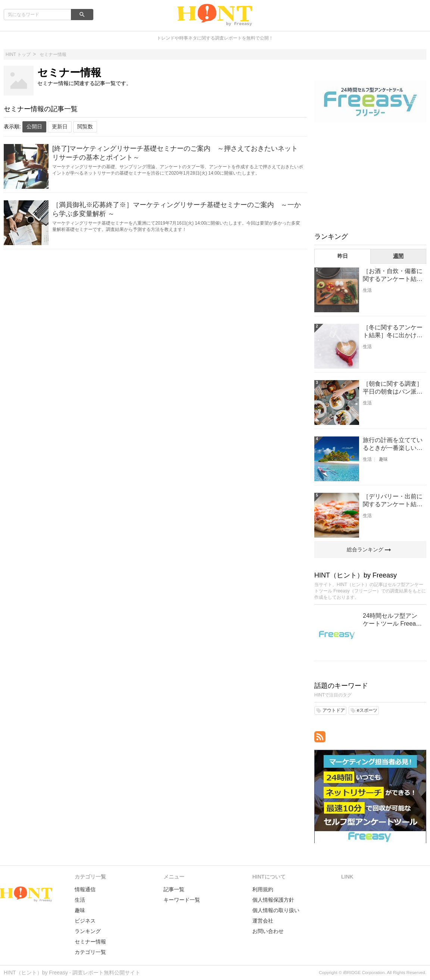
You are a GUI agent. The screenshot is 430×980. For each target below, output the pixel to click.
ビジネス (85, 921)
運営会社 (263, 921)
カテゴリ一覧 (90, 952)
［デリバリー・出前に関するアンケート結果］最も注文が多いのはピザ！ (393, 501)
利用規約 (263, 889)
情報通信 (85, 889)
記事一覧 (174, 889)
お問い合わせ (268, 931)
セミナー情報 (90, 942)
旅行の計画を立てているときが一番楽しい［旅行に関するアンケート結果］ (393, 444)
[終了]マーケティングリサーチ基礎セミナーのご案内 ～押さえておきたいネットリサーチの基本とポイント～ (175, 153)
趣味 (383, 459)
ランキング (88, 931)
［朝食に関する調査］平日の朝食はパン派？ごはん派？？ (393, 388)
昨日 (343, 256)
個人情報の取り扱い (276, 910)
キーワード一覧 (182, 900)
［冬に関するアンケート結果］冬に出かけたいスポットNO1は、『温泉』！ (393, 332)
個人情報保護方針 (273, 900)
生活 (367, 290)
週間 (398, 256)
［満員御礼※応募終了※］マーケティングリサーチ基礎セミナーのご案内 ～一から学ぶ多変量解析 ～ (177, 209)
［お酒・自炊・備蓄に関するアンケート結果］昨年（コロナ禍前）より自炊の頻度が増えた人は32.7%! (393, 275)
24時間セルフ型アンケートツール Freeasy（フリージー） (392, 620)
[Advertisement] (370, 176)
